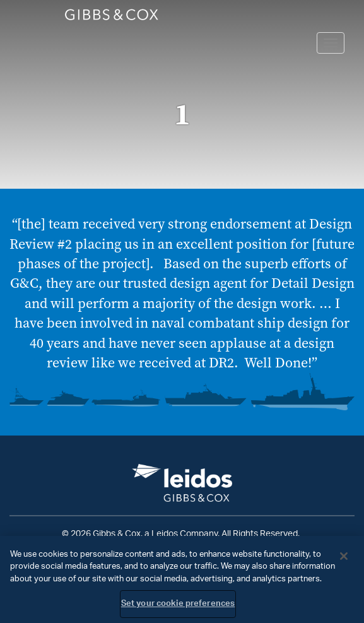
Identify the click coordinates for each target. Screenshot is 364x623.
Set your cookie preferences (178, 604)
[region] (182, 579)
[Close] (344, 556)
